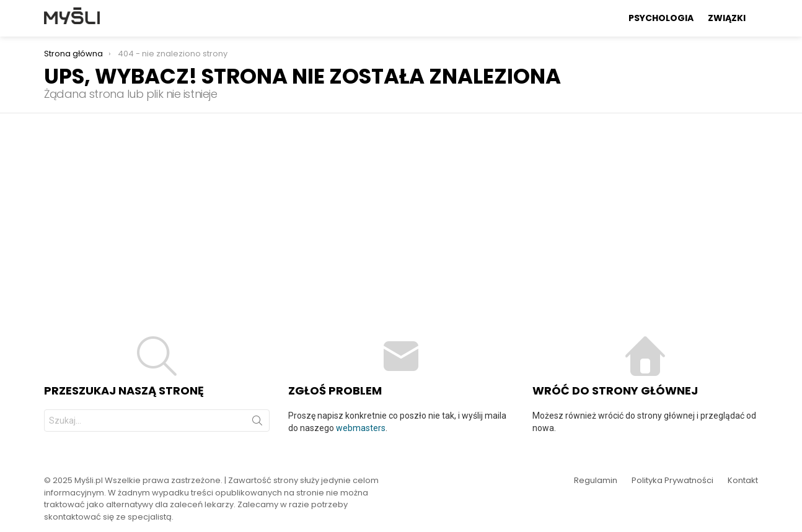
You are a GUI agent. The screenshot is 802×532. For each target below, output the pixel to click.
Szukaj (257, 423)
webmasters (361, 428)
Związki (727, 18)
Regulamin (596, 481)
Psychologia (661, 18)
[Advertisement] (401, 206)
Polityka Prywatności (672, 481)
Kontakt (743, 481)
